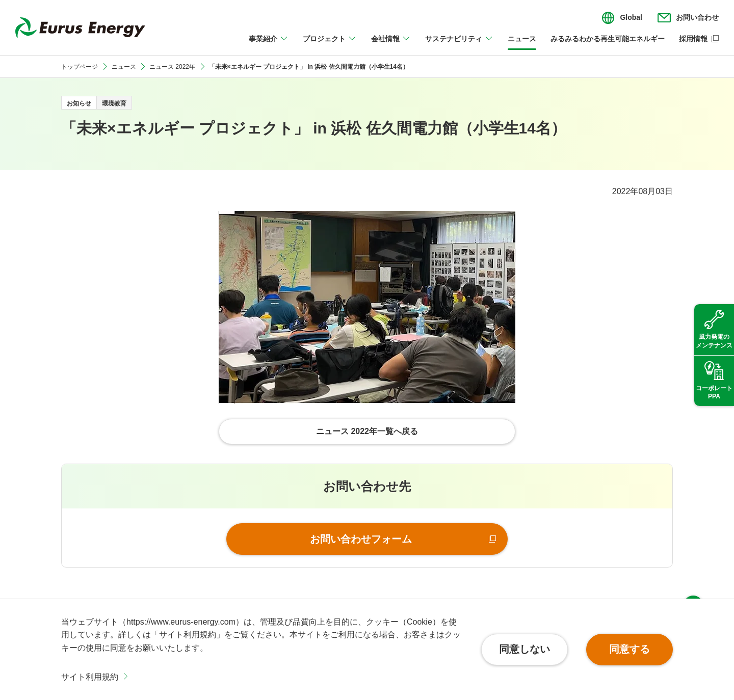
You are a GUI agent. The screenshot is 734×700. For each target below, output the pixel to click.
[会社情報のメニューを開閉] (391, 45)
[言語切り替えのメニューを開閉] (622, 18)
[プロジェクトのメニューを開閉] (330, 45)
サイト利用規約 (90, 677)
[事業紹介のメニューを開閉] (269, 45)
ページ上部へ (693, 585)
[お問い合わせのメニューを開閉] (688, 18)
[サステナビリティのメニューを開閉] (459, 45)
